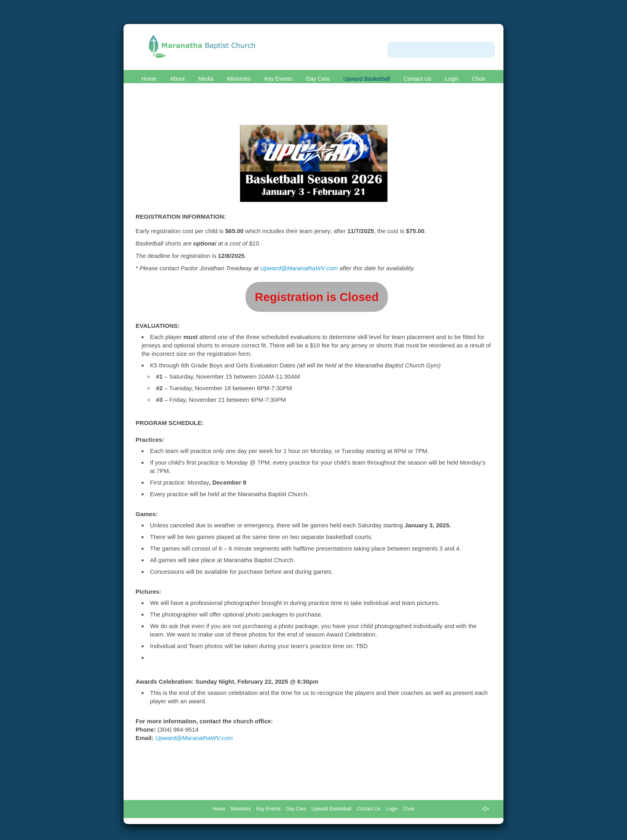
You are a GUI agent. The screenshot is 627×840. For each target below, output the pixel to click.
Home (149, 79)
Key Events (279, 79)
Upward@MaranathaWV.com (299, 268)
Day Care (318, 79)
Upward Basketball (367, 79)
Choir (478, 79)
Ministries (239, 79)
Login (451, 79)
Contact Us (417, 79)
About (177, 79)
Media (206, 79)
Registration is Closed (317, 297)
